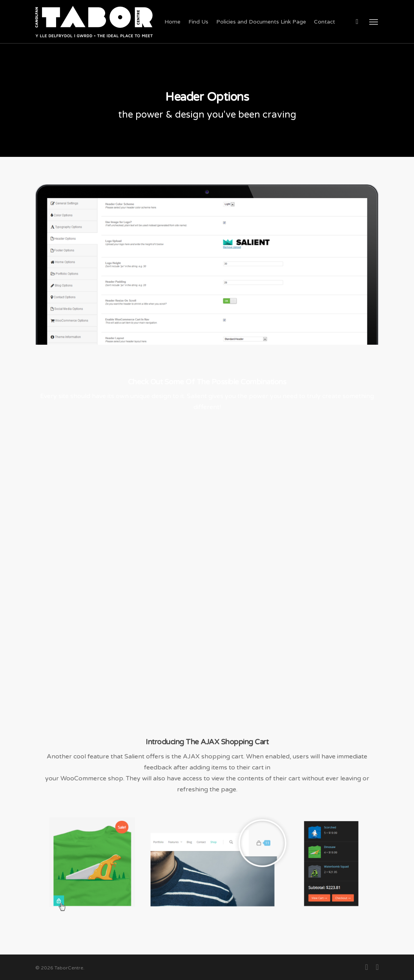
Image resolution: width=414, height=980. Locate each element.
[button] (374, 22)
